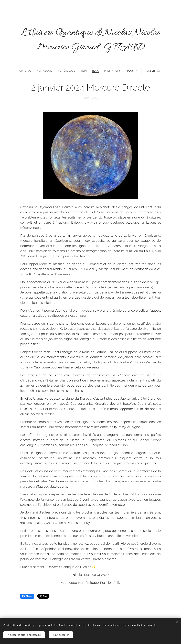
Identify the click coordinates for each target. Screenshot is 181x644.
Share (27, 596)
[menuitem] (25, 71)
